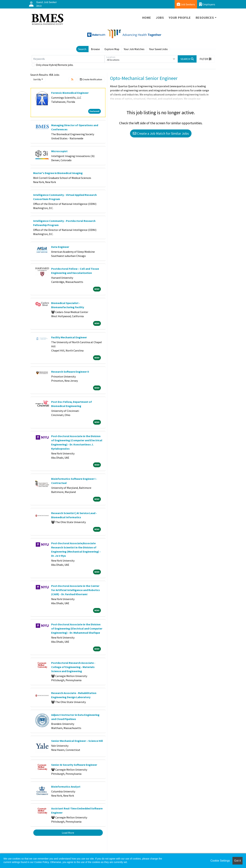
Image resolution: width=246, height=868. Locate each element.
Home (147, 18)
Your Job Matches (134, 49)
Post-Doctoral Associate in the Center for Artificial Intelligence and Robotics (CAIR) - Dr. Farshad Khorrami (76, 590)
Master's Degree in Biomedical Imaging (58, 173)
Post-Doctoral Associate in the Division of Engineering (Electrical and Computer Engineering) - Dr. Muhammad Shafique (77, 628)
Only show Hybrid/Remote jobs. (55, 65)
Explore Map (112, 49)
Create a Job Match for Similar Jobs (161, 133)
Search (82, 49)
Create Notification (91, 79)
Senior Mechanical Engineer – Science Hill (77, 741)
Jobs (160, 18)
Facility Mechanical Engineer (69, 337)
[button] (206, 59)
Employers (207, 4)
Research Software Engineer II (70, 372)
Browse (95, 49)
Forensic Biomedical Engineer (70, 93)
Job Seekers (186, 4)
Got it (237, 861)
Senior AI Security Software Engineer (74, 765)
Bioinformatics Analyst (66, 787)
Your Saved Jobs (158, 49)
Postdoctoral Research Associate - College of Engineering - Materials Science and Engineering (73, 667)
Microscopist (59, 151)
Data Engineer (60, 247)
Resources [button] (205, 18)
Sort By (37, 79)
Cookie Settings (220, 861)
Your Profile (180, 18)
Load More (68, 833)
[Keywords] (68, 59)
